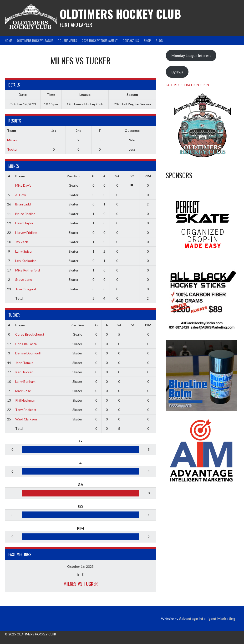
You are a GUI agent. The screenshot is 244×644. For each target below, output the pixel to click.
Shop (147, 40)
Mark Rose (23, 391)
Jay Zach (22, 242)
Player (20, 176)
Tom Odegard (26, 289)
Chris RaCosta (26, 344)
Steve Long (24, 279)
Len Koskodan (26, 261)
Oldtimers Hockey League (35, 40)
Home (8, 40)
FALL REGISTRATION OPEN (187, 85)
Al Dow (21, 195)
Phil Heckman (25, 400)
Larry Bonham (25, 381)
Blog (159, 40)
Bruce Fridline (25, 214)
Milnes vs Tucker (81, 584)
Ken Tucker (24, 372)
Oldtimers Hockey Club (120, 14)
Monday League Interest (191, 55)
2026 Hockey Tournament (100, 40)
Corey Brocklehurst (30, 334)
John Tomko (24, 363)
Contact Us (131, 40)
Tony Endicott (26, 410)
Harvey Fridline (26, 233)
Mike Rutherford (28, 270)
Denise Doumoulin (29, 353)
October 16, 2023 (80, 566)
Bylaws (177, 72)
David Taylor (24, 223)
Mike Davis (23, 185)
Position (74, 176)
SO (132, 176)
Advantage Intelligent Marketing (207, 618)
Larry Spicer (24, 251)
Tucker (12, 149)
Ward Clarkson (26, 419)
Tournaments (67, 40)
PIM (148, 176)
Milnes (12, 140)
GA (117, 176)
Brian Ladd (23, 204)
